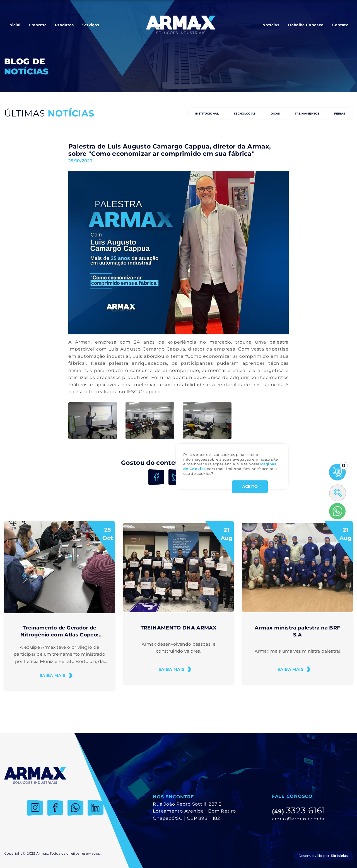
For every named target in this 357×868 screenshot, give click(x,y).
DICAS (275, 114)
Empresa (38, 25)
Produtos (64, 25)
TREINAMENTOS (307, 114)
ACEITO (250, 487)
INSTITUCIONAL (207, 114)
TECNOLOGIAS (245, 114)
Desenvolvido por (323, 856)
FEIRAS (340, 114)
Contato (340, 25)
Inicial (14, 25)
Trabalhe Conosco (306, 25)
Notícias (271, 25)
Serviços (91, 25)
